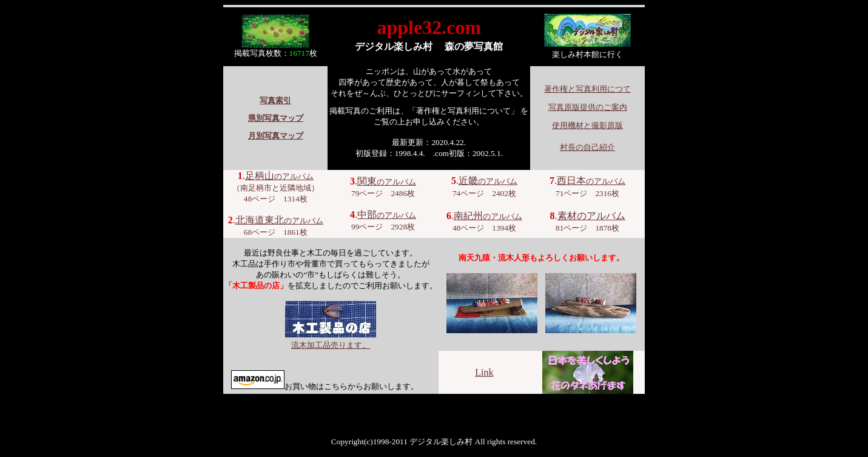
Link (484, 372)
